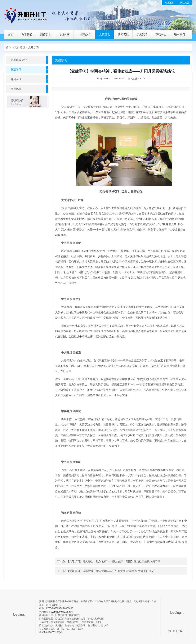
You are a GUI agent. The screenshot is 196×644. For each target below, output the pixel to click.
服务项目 (46, 34)
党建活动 (16, 79)
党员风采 (16, 89)
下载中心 (161, 34)
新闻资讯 (123, 34)
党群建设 (105, 34)
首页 (11, 34)
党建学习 (33, 47)
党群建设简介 (19, 60)
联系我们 (170, 3)
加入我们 (142, 34)
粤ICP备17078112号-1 (51, 632)
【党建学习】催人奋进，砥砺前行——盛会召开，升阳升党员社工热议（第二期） (115, 561)
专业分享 (64, 34)
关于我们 (27, 34)
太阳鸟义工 (84, 34)
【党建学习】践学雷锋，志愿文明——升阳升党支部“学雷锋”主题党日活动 (110, 571)
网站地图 (185, 3)
